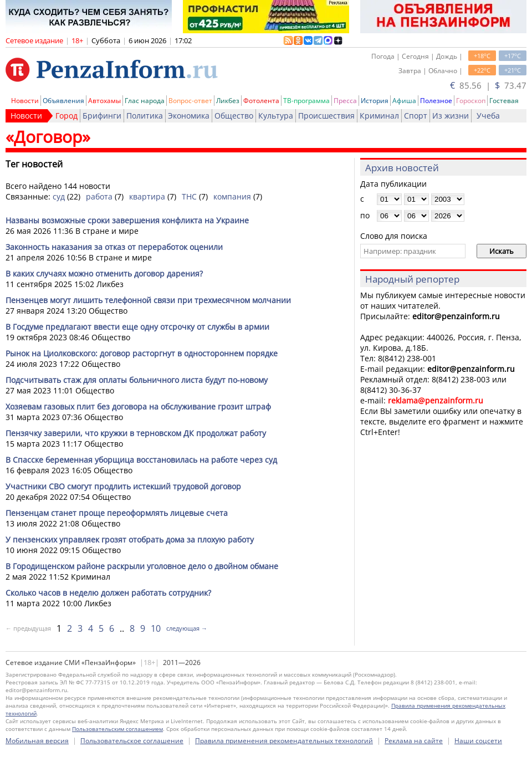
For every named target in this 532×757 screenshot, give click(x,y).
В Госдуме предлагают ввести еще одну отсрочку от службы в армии (137, 327)
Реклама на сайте (414, 741)
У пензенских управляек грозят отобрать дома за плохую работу (130, 539)
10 (156, 628)
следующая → (187, 628)
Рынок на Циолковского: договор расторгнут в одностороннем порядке (142, 353)
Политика (145, 116)
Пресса (345, 101)
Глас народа (145, 101)
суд (59, 196)
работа (99, 196)
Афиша (404, 101)
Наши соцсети (478, 741)
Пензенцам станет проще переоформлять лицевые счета (117, 513)
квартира (147, 196)
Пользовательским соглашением (117, 729)
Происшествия (326, 116)
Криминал (379, 116)
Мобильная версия (37, 741)
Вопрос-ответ (190, 101)
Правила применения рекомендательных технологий (284, 741)
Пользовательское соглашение (132, 741)
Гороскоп (471, 101)
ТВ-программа (306, 101)
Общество (234, 116)
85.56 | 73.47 (488, 85)
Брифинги (102, 116)
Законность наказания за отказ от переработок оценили (114, 247)
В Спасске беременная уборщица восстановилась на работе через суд (141, 460)
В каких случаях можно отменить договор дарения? (104, 273)
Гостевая (504, 101)
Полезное (436, 101)
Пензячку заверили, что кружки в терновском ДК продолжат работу (136, 433)
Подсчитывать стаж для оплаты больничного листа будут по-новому (137, 380)
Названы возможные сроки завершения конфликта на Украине (127, 220)
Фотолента (261, 101)
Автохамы (104, 101)
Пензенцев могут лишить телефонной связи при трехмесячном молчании (148, 300)
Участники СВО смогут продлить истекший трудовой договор (123, 486)
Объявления (63, 101)
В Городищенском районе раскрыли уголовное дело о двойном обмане (142, 566)
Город (66, 116)
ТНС (189, 196)
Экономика (189, 116)
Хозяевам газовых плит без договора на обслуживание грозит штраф (138, 406)
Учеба (488, 116)
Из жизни (451, 116)
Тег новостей (34, 164)
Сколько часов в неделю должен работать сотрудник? (108, 593)
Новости (25, 101)
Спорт (416, 116)
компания (232, 196)
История (375, 101)
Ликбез (228, 101)
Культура (276, 116)
